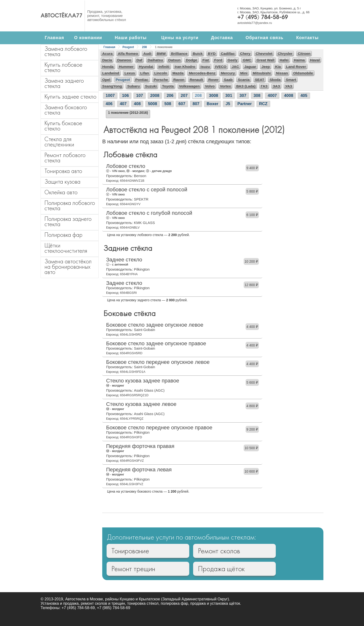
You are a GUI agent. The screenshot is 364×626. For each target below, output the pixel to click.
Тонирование (130, 551)
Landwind (111, 73)
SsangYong (112, 86)
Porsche (161, 80)
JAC (235, 67)
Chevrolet (264, 54)
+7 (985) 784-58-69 (113, 608)
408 (137, 104)
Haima (299, 60)
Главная (54, 38)
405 (304, 96)
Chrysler (285, 54)
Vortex (226, 86)
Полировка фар (63, 235)
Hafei (284, 60)
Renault (196, 80)
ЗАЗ (277, 86)
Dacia (107, 60)
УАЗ (289, 86)
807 (196, 104)
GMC (247, 60)
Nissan (282, 73)
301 (229, 96)
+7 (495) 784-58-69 (263, 18)
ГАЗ (264, 86)
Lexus (130, 73)
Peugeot (128, 47)
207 (184, 96)
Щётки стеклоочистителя (66, 248)
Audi (147, 54)
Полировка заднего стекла (68, 221)
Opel (106, 80)
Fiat (206, 60)
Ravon (179, 80)
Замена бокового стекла (66, 110)
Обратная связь (265, 38)
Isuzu (205, 67)
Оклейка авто (61, 192)
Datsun (174, 60)
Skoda (275, 80)
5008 (153, 104)
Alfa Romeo (128, 54)
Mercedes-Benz (202, 73)
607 (182, 104)
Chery (245, 54)
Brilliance (179, 54)
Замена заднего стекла (64, 83)
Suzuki (151, 86)
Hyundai (146, 67)
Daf (139, 60)
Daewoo (124, 60)
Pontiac (142, 80)
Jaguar (250, 67)
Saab (228, 80)
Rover (214, 80)
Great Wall (265, 60)
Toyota (168, 86)
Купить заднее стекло (70, 97)
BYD (212, 54)
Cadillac (228, 54)
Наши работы (131, 38)
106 (125, 96)
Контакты (307, 38)
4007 (272, 96)
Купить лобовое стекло (63, 67)
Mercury (228, 73)
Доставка (222, 38)
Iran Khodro (185, 67)
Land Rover (296, 67)
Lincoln (161, 73)
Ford (218, 60)
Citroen (304, 54)
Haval (315, 60)
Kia (278, 67)
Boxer (212, 104)
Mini (244, 73)
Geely (233, 60)
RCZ (263, 104)
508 (168, 104)
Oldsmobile (303, 73)
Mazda (178, 73)
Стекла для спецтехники (59, 142)
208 (145, 47)
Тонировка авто (63, 171)
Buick (198, 54)
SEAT (260, 80)
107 (139, 96)
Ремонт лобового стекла (65, 158)
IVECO (221, 67)
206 (170, 96)
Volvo (210, 86)
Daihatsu (155, 60)
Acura (107, 54)
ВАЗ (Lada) (246, 86)
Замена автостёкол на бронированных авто (68, 267)
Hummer (126, 67)
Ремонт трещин (133, 569)
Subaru (133, 86)
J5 (228, 104)
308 (257, 96)
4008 (289, 96)
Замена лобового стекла (66, 51)
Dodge (192, 60)
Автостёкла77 (62, 16)
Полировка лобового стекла (70, 205)
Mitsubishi (262, 73)
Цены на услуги (180, 38)
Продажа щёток (221, 569)
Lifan (145, 73)
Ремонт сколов (219, 551)
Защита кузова (62, 182)
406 (109, 104)
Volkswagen (189, 86)
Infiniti (164, 67)
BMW (161, 54)
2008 (155, 96)
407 (123, 104)
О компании (88, 38)
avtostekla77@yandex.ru (255, 23)
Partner (245, 104)
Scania (244, 80)
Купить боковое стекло (63, 126)
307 (243, 96)
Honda (108, 67)
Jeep (266, 67)
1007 (110, 96)
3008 (214, 96)
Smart (291, 80)
